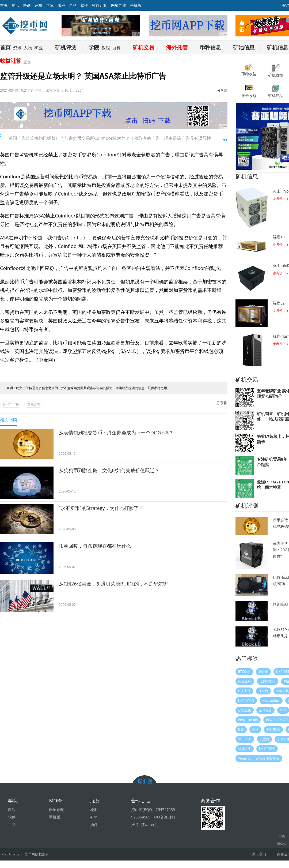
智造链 (263, 672)
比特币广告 (11, 405)
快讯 (27, 5)
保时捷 (263, 691)
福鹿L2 (279, 303)
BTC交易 (244, 672)
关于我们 (259, 854)
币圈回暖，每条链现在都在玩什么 (95, 546)
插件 (94, 824)
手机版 (136, 5)
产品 (73, 5)
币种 (61, 5)
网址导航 (119, 5)
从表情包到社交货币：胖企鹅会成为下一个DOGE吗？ (116, 433)
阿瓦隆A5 (245, 681)
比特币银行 (268, 681)
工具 (12, 824)
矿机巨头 (245, 710)
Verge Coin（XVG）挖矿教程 (259, 758)
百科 (116, 48)
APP (94, 817)
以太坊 (264, 739)
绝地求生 (245, 749)
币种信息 (210, 47)
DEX (241, 729)
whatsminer (271, 700)
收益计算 (100, 5)
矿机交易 (143, 47)
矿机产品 (276, 91)
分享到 (222, 90)
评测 (38, 5)
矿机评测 (66, 47)
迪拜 (255, 729)
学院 (50, 5)
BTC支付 (244, 691)
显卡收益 (249, 91)
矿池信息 (244, 47)
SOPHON (245, 739)
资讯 (15, 5)
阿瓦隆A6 (273, 729)
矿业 (39, 48)
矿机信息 (277, 47)
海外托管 (177, 47)
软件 (84, 5)
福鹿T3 (279, 237)
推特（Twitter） (145, 824)
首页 (5, 47)
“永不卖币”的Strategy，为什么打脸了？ (101, 508)
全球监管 (265, 710)
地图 (94, 809)
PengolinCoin (248, 720)
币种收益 (249, 70)
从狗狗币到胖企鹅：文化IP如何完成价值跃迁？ (109, 470)
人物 (28, 48)
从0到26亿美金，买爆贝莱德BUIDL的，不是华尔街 (113, 584)
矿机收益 (276, 71)
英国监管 (34, 405)
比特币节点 (246, 700)
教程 (106, 48)
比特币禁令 (267, 749)
